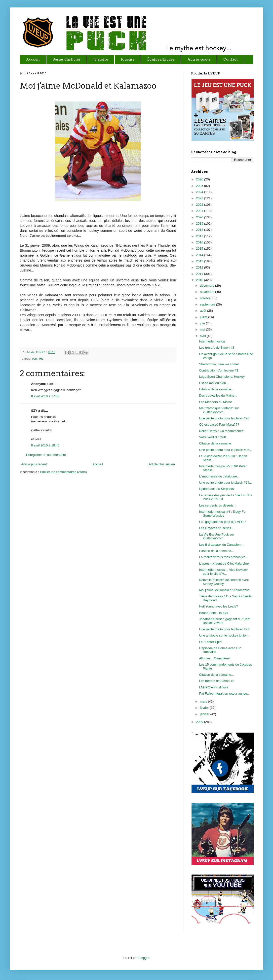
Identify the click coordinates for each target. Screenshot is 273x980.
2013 (200, 261)
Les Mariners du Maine (215, 402)
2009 (200, 722)
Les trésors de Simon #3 (216, 348)
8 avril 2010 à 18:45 (45, 445)
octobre (206, 298)
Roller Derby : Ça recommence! (222, 431)
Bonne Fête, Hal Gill (213, 613)
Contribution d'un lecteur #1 (219, 370)
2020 (200, 217)
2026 (200, 179)
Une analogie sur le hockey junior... (224, 635)
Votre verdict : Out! (212, 437)
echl (35, 358)
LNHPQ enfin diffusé (214, 687)
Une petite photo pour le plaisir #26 (224, 418)
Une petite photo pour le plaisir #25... (225, 450)
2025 (200, 186)
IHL (41, 358)
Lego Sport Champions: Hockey (222, 377)
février (205, 708)
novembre (208, 292)
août (204, 311)
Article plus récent (34, 464)
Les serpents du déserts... (218, 505)
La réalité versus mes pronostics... (223, 557)
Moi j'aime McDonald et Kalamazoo (224, 590)
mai (203, 329)
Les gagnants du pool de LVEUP (222, 522)
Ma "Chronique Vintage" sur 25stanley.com (219, 410)
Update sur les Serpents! (217, 489)
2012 (200, 267)
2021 (200, 211)
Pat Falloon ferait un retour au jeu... (224, 693)
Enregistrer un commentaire (46, 455)
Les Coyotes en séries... (216, 528)
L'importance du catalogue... (219, 476)
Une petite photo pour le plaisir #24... (225, 483)
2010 (200, 280)
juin (203, 323)
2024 (200, 192)
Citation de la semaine (215, 443)
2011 (200, 274)
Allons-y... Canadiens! (215, 658)
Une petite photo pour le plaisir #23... (225, 629)
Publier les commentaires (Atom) (63, 472)
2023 (200, 198)
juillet (204, 317)
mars (204, 701)
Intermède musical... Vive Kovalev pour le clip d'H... (223, 572)
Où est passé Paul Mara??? (219, 424)
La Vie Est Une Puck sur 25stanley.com (216, 536)
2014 (200, 255)
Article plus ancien (162, 464)
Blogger (144, 958)
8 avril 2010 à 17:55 (45, 396)
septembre (208, 304)
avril (203, 336)
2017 (200, 236)
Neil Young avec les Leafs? (218, 606)
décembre (208, 286)
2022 (200, 205)
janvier (205, 714)
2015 (200, 249)
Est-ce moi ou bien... (214, 383)
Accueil (98, 464)
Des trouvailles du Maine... (218, 395)
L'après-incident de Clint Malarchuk (224, 563)
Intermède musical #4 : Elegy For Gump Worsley (223, 514)
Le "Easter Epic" (211, 642)
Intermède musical (212, 341)
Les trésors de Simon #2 (216, 681)
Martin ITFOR (36, 352)
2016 (200, 242)
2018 (200, 230)
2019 (200, 223)
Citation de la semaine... (216, 389)
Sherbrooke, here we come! (219, 364)
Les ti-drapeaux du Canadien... (221, 545)
